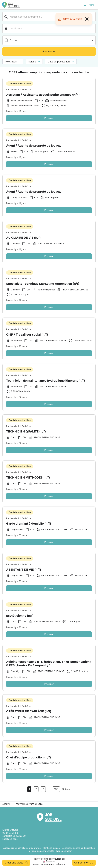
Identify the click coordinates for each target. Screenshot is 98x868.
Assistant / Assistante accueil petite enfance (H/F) (43, 95)
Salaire (34, 62)
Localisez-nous (10, 839)
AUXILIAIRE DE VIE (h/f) (23, 242)
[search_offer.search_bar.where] (49, 28)
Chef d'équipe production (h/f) (29, 761)
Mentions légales (51, 848)
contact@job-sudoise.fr (14, 836)
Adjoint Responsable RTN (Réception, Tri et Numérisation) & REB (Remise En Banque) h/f (48, 668)
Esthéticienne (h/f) (20, 620)
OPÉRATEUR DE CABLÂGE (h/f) (29, 715)
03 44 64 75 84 (10, 833)
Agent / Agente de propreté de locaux (34, 150)
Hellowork (60, 864)
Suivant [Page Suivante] (66, 789)
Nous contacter (64, 851)
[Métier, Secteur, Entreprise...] (49, 17)
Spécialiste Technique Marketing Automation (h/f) (43, 288)
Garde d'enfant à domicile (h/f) (29, 528)
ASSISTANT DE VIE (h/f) (24, 574)
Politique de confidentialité (41, 851)
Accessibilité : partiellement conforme (22, 848)
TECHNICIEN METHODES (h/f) (28, 482)
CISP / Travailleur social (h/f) (27, 339)
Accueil (6, 804)
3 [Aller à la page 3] (43, 789)
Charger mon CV (84, 863)
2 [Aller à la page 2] (36, 789)
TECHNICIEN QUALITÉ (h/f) (26, 436)
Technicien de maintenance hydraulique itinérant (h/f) (46, 385)
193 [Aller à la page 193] (56, 789)
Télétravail (13, 62)
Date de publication (61, 62)
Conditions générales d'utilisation (78, 848)
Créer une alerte (16, 863)
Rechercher (49, 51)
